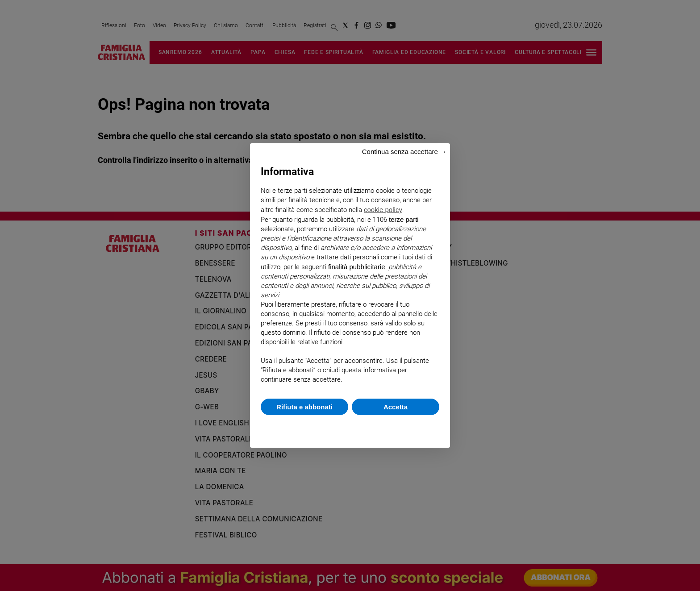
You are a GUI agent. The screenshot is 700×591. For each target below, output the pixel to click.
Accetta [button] (396, 407)
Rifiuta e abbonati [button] (304, 407)
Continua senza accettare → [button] (404, 152)
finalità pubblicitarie (357, 267)
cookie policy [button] (383, 210)
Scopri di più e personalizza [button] (350, 427)
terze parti (404, 219)
